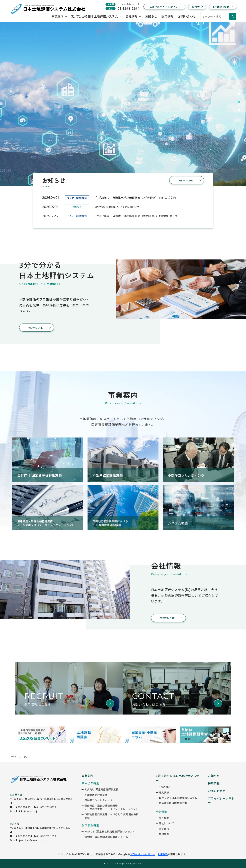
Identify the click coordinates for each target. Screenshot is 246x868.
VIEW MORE (186, 180)
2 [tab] (239, 102)
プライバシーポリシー (143, 854)
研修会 (196, 6)
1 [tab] (239, 94)
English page (222, 6)
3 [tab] (239, 110)
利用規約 (163, 854)
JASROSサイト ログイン (164, 6)
